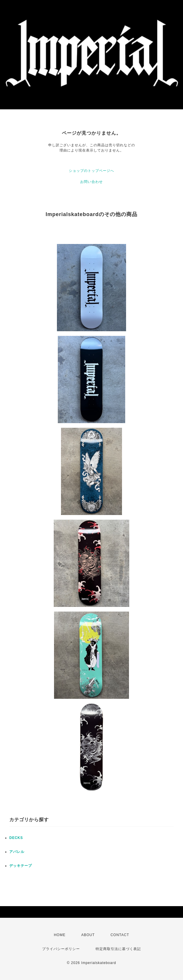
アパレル (17, 852)
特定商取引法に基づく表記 (118, 949)
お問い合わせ (92, 182)
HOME (60, 935)
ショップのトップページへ (92, 171)
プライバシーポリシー (61, 949)
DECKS (16, 838)
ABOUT (88, 935)
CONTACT (120, 935)
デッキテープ (21, 866)
